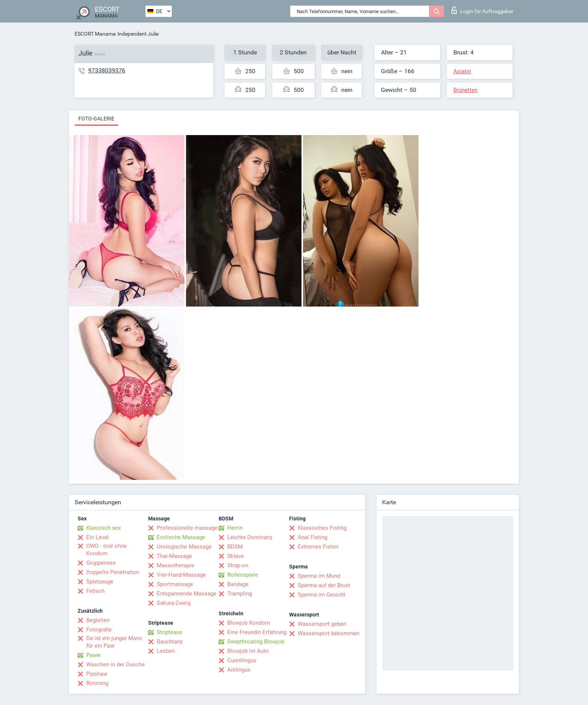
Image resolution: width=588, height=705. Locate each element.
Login (482, 10)
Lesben (166, 651)
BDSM (235, 547)
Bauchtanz (170, 642)
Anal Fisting (313, 537)
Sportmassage (175, 584)
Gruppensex (101, 563)
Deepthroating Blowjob (256, 642)
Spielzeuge (100, 582)
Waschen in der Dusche (115, 664)
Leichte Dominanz (250, 537)
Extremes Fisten (318, 547)
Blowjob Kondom (249, 623)
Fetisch (95, 591)
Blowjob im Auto (248, 651)
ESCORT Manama (95, 34)
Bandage (238, 584)
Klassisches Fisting (322, 528)
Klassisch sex (103, 528)
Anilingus (239, 670)
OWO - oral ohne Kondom (106, 550)
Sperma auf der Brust (324, 585)
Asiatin (462, 71)
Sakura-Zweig (174, 603)
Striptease (169, 632)
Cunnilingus (242, 660)
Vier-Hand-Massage (181, 575)
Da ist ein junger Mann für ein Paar (114, 642)
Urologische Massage (184, 547)
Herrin (235, 528)
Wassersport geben (322, 624)
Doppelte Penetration (113, 572)
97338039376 (107, 70)
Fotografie (99, 630)
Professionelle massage (187, 528)
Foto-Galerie (96, 119)
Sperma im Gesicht (322, 595)
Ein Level (97, 537)
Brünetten (465, 90)
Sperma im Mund (319, 576)
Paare (93, 655)
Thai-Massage (174, 556)
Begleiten (98, 620)
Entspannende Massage (187, 594)
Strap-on (238, 565)
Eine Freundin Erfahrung (257, 632)
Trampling (240, 594)
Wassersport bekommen (328, 633)
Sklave (235, 556)
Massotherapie (175, 565)
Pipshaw (97, 674)
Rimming (97, 683)
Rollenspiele (243, 575)
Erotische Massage (181, 537)
